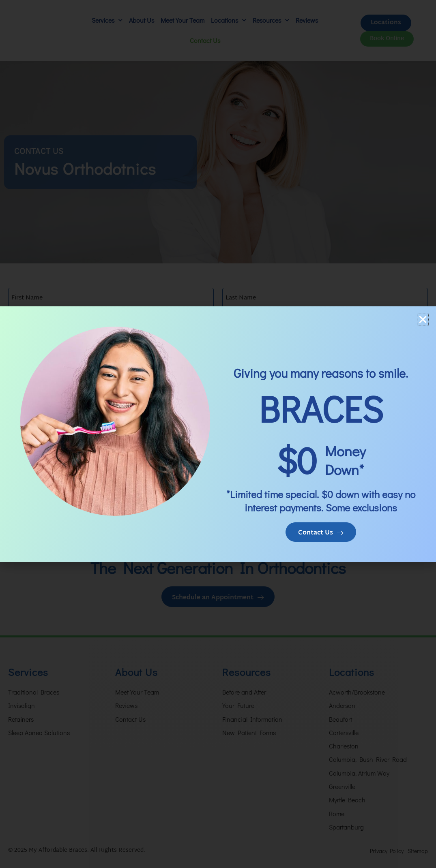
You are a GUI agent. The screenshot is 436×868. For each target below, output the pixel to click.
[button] (423, 319)
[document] (218, 434)
